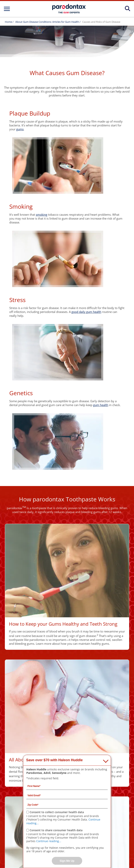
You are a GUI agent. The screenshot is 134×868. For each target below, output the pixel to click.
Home (8, 22)
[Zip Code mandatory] (67, 805)
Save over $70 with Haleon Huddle (54, 760)
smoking (42, 215)
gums (20, 129)
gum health (101, 405)
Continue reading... (49, 841)
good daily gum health (86, 312)
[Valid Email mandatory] (67, 795)
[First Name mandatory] (67, 786)
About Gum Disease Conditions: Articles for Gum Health (47, 22)
